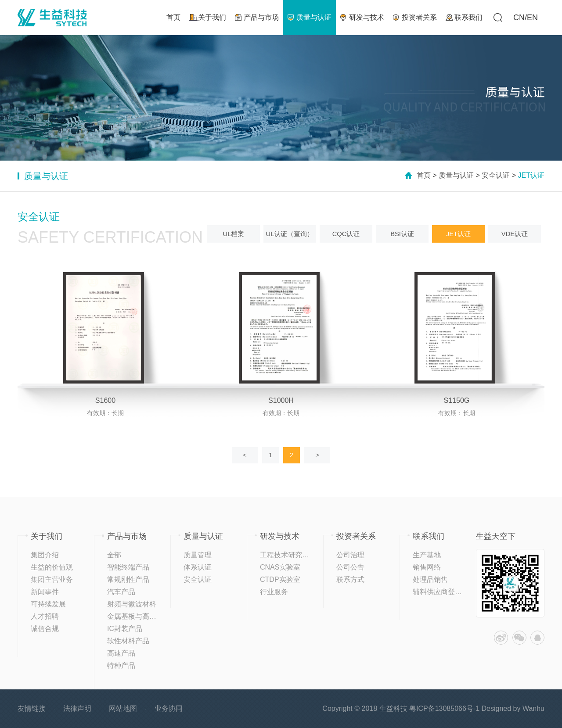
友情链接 (32, 708)
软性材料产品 (128, 641)
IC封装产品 (125, 629)
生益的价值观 (52, 567)
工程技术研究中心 (288, 555)
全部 (114, 555)
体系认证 (198, 567)
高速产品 (121, 653)
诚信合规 (45, 629)
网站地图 (123, 708)
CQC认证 (346, 234)
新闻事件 (45, 592)
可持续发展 (48, 604)
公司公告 (350, 567)
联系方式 (350, 579)
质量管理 (198, 555)
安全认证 (496, 175)
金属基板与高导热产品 (142, 616)
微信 (519, 638)
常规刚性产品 (128, 579)
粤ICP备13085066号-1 (444, 708)
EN (532, 18)
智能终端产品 (128, 567)
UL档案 (233, 234)
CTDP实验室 (280, 579)
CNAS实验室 (280, 567)
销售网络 (427, 567)
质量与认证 (456, 175)
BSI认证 (402, 234)
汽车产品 (121, 592)
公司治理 (350, 555)
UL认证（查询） (290, 234)
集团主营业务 (52, 579)
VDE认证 (515, 234)
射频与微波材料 (132, 604)
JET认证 (459, 234)
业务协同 (169, 708)
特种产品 (121, 665)
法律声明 (77, 708)
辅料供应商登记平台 (444, 592)
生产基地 (427, 555)
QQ (537, 638)
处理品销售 (430, 579)
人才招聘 (45, 616)
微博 (501, 638)
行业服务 (274, 592)
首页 (424, 175)
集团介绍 (45, 555)
